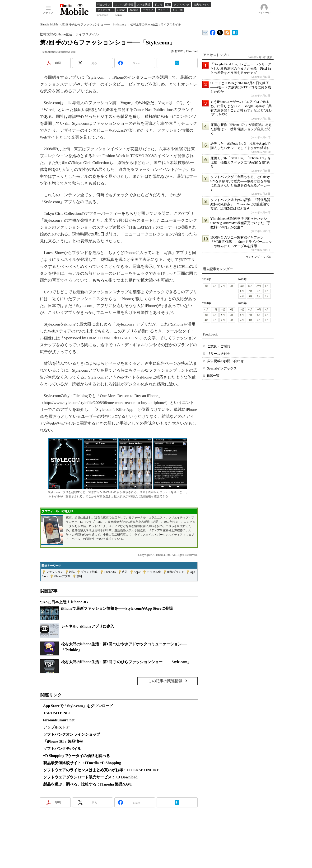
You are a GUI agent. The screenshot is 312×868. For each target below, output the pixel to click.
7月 (250, 291)
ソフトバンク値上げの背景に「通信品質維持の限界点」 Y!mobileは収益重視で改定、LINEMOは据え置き (240, 204)
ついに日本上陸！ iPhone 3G (64, 602)
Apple (137, 572)
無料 (79, 576)
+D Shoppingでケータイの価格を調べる (77, 756)
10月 (259, 286)
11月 (250, 286)
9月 (267, 286)
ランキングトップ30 (258, 257)
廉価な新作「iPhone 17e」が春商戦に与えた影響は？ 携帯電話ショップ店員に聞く (241, 129)
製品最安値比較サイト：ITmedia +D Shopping (82, 763)
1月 (231, 286)
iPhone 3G (110, 572)
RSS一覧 (213, 376)
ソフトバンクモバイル (62, 749)
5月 (267, 291)
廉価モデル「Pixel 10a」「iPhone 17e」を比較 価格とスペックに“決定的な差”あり (241, 162)
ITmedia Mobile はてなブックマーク (235, 32)
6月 (259, 291)
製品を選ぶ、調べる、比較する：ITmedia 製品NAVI (88, 784)
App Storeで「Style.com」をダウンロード (78, 706)
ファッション (55, 572)
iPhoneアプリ (62, 576)
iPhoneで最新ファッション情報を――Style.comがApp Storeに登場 (117, 608)
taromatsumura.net (59, 720)
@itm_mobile (220, 31)
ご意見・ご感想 (219, 346)
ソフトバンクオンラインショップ (72, 734)
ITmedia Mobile (49, 24)
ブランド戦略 (89, 572)
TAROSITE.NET (57, 713)
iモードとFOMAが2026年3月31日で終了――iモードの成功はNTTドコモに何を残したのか (241, 87)
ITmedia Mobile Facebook (213, 31)
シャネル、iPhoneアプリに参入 (88, 626)
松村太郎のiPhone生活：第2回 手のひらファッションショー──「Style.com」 (126, 662)
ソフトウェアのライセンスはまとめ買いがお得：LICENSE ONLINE (101, 770)
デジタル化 (154, 572)
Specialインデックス (222, 368)
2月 (223, 286)
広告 (125, 572)
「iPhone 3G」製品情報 (63, 741)
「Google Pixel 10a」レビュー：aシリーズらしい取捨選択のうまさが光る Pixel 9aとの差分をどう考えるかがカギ (241, 69)
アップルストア (56, 727)
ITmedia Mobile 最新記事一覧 (227, 32)
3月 (215, 286)
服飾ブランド (176, 572)
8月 (242, 291)
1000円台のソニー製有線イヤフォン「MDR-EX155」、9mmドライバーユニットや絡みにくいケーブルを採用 (241, 242)
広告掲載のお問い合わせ (225, 361)
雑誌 (72, 572)
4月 (207, 286)
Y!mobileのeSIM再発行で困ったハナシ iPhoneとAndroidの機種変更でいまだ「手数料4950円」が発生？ (241, 223)
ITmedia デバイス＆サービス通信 (205, 32)
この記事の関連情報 (165, 681)
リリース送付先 (219, 354)
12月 (242, 286)
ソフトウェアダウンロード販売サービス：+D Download (90, 777)
